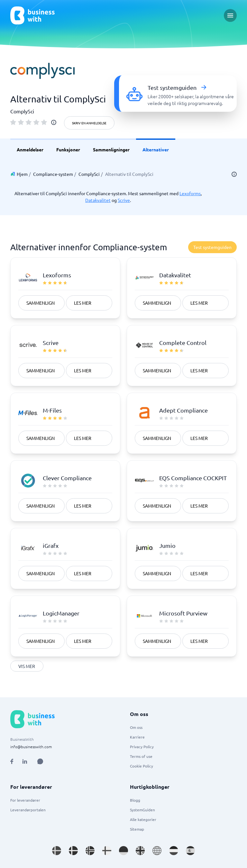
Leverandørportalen (28, 810)
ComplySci (89, 174)
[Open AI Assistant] (40, 761)
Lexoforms (190, 193)
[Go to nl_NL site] (174, 851)
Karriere (137, 737)
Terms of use (141, 756)
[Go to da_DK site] (73, 851)
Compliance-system (53, 174)
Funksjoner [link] (68, 149)
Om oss (136, 727)
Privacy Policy (142, 747)
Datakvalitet (98, 200)
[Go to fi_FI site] (107, 851)
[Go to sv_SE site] (57, 851)
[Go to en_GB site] (140, 851)
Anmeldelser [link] (30, 149)
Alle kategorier (143, 819)
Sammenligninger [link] (111, 149)
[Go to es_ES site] (190, 851)
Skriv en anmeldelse (89, 123)
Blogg (135, 800)
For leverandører (25, 800)
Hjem (22, 174)
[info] (54, 122)
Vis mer (27, 666)
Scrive (124, 200)
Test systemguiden (212, 247)
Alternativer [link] (156, 149)
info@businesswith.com (31, 747)
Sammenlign (41, 303)
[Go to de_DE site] (123, 851)
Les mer (83, 303)
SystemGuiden (142, 810)
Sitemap (137, 829)
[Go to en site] (157, 851)
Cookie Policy (142, 766)
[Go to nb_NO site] (90, 851)
